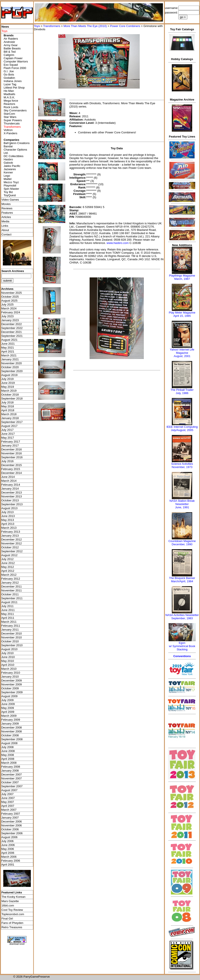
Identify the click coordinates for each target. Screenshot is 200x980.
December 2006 (12, 821)
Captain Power (13, 58)
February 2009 (11, 720)
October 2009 (10, 688)
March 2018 (9, 414)
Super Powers (13, 120)
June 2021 (8, 344)
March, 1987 (182, 279)
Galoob (8, 163)
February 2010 (11, 673)
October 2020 (10, 367)
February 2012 (11, 579)
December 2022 (12, 324)
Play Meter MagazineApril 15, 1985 (182, 314)
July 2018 (7, 402)
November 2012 (12, 543)
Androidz (9, 42)
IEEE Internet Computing (182, 427)
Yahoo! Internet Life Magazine (182, 351)
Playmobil (10, 185)
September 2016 (12, 457)
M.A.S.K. (9, 97)
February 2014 (11, 485)
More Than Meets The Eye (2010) (85, 26)
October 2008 (10, 735)
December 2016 (12, 449)
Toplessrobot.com (13, 914)
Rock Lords (11, 107)
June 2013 (8, 516)
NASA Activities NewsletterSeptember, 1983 (182, 617)
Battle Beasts (12, 48)
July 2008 (7, 747)
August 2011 (9, 602)
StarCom (9, 114)
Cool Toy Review (12, 910)
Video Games (10, 200)
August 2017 (9, 426)
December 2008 (12, 727)
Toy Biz (8, 192)
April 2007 (8, 806)
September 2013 (12, 504)
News (5, 27)
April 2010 (8, 665)
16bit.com (8, 905)
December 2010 (12, 633)
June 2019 (8, 383)
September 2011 (12, 598)
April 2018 (8, 410)
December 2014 (12, 473)
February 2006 (11, 861)
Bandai (8, 146)
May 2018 (8, 406)
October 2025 (10, 297)
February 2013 (11, 532)
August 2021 (9, 340)
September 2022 (12, 328)
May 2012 (8, 567)
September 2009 (12, 692)
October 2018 (10, 395)
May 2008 (8, 755)
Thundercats (12, 123)
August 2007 (9, 790)
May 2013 (8, 520)
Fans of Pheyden (12, 923)
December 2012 (12, 540)
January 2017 (10, 446)
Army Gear (11, 45)
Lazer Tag (10, 84)
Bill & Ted (10, 52)
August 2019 (9, 375)
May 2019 (8, 387)
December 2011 (12, 586)
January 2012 (10, 583)
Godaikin (9, 78)
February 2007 (11, 814)
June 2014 (8, 477)
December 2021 (12, 332)
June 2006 (8, 845)
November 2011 (12, 590)
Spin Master (11, 189)
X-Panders (11, 133)
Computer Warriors (16, 61)
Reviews (7, 208)
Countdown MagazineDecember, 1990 (182, 543)
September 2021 (12, 336)
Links (5, 226)
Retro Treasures (12, 927)
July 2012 (7, 559)
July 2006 (7, 841)
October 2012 (10, 547)
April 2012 (8, 571)
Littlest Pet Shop (14, 88)
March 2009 (9, 716)
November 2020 (12, 363)
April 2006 (8, 853)
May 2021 (8, 348)
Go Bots (9, 75)
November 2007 (12, 778)
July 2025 (7, 305)
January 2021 (10, 359)
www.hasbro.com (118, 243)
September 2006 (12, 833)
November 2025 (12, 293)
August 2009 (9, 696)
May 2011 (8, 614)
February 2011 (11, 626)
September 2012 (12, 551)
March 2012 (9, 575)
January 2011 (10, 630)
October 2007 (10, 782)
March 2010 (9, 669)
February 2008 (11, 767)
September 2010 (12, 645)
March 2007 (9, 810)
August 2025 (9, 301)
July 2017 (7, 430)
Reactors (9, 104)
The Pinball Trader (182, 390)
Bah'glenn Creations (17, 143)
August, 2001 (182, 356)
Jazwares (10, 169)
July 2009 (7, 700)
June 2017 (8, 434)
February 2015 (11, 469)
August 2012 (9, 555)
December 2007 (12, 774)
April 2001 (8, 865)
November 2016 (12, 453)
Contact (7, 234)
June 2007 (8, 798)
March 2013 (9, 528)
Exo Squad (11, 65)
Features (7, 213)
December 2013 (12, 493)
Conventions (182, 656)
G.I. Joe (9, 71)
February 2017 (11, 442)
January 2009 (10, 724)
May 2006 (8, 849)
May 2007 (8, 802)
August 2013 (9, 508)
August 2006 (9, 837)
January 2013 (10, 536)
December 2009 (12, 680)
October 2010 (10, 641)
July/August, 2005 (182, 430)
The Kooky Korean (13, 897)
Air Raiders (11, 39)
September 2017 (12, 422)
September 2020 (12, 371)
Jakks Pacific (12, 166)
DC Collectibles (14, 156)
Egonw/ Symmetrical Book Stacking (182, 646)
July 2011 (7, 606)
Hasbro (8, 159)
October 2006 (10, 829)
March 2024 (9, 308)
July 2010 (7, 653)
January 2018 (10, 418)
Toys (37, 26)
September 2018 (12, 399)
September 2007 (12, 786)
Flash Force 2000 (15, 68)
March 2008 (9, 763)
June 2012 (8, 563)
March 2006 (9, 857)
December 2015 (12, 465)
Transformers (52, 26)
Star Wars (10, 117)
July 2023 (7, 316)
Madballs (9, 94)
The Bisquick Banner (182, 578)
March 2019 (9, 391)
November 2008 (12, 731)
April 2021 (8, 352)
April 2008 (8, 759)
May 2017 (8, 438)
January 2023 (10, 320)
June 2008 (8, 751)
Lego (7, 176)
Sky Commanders (15, 110)
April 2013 (8, 524)
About (5, 230)
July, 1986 (182, 393)
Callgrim (9, 55)
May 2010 (8, 661)
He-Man (9, 91)
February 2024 (11, 312)
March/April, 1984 (182, 581)
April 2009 (8, 712)
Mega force (11, 101)
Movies (6, 204)
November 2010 (12, 637)
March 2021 (9, 355)
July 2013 (7, 512)
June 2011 (8, 610)
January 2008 (10, 771)
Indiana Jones (13, 81)
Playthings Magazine (182, 276)
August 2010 (9, 649)
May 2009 (8, 708)
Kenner (8, 172)
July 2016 (7, 461)
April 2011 (8, 618)
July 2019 (7, 379)
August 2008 (9, 743)
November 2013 (12, 496)
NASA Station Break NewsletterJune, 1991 (182, 504)
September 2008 (12, 739)
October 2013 (10, 500)
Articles (6, 217)
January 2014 (10, 489)
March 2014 (9, 481)
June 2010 (8, 657)
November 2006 (12, 825)
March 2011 (9, 622)
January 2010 (10, 677)
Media (5, 221)
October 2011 (10, 594)
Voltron (8, 130)
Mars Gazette (10, 901)
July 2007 (7, 794)
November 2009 (12, 684)
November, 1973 (182, 467)
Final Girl (7, 919)
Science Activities (182, 464)
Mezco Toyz (11, 182)
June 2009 (8, 704)
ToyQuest (10, 195)
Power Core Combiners (125, 26)
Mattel (8, 179)
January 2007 (10, 818)
